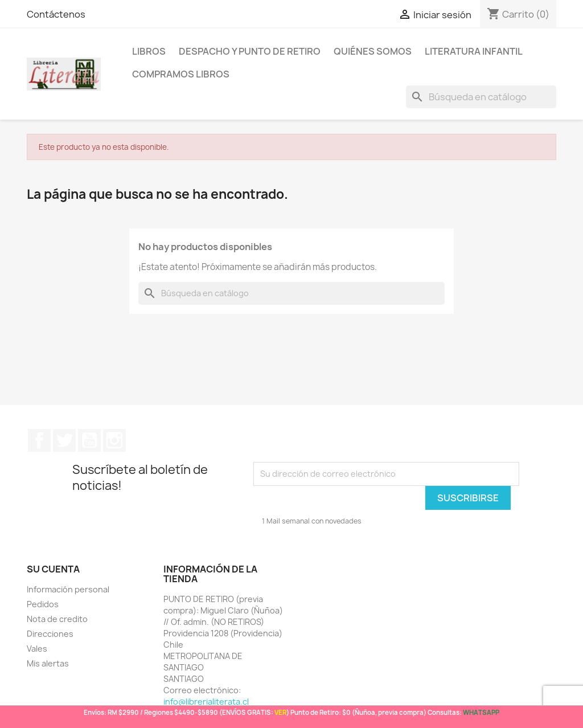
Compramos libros (181, 74)
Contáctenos (56, 14)
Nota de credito (57, 619)
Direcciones (50, 634)
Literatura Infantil (474, 51)
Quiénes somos (373, 51)
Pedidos (43, 604)
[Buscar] (481, 97)
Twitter (64, 440)
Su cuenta (53, 569)
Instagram (114, 440)
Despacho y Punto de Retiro (250, 51)
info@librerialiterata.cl (206, 702)
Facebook (39, 440)
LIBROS (149, 51)
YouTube (89, 440)
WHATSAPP (481, 712)
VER (280, 712)
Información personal (68, 589)
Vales (37, 649)
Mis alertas (48, 663)
